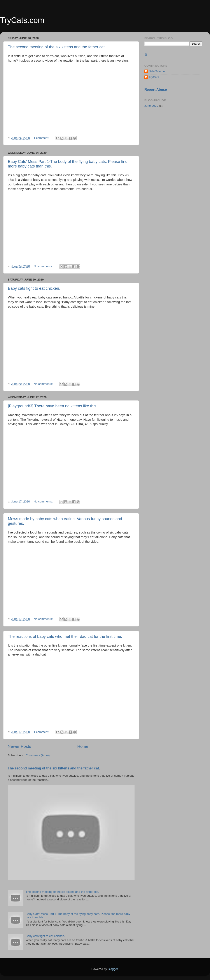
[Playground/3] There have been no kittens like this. (53, 406)
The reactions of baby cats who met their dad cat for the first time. (65, 636)
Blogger (113, 969)
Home (83, 746)
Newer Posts (19, 746)
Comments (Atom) (38, 755)
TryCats (154, 77)
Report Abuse (156, 90)
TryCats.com (22, 20)
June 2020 (151, 106)
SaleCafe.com (158, 71)
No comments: (44, 266)
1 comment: (42, 138)
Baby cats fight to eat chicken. (34, 288)
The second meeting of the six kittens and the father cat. (57, 47)
